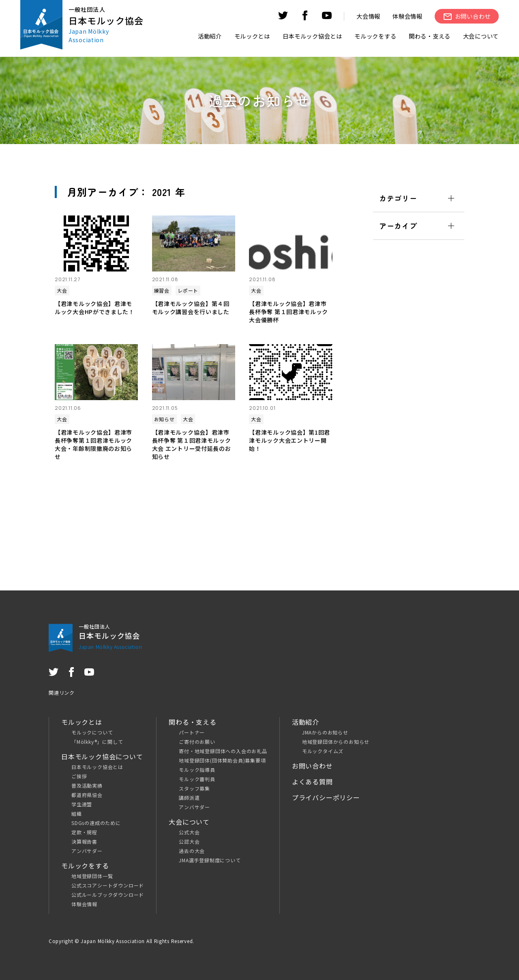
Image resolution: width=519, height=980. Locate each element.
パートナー (192, 732)
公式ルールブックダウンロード (108, 895)
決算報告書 (84, 841)
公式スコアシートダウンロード (108, 885)
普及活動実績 (87, 785)
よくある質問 (312, 782)
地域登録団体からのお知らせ (336, 742)
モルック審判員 (197, 779)
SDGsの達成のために (96, 823)
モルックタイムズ (323, 751)
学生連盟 (82, 804)
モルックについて (92, 732)
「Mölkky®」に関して (97, 742)
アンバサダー (87, 851)
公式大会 (189, 832)
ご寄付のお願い (197, 742)
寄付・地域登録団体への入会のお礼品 (223, 751)
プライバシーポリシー (326, 797)
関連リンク (62, 692)
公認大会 (189, 841)
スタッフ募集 (194, 788)
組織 (77, 813)
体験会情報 (407, 16)
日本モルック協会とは (97, 767)
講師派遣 (189, 798)
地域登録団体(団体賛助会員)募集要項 (222, 760)
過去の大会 (192, 851)
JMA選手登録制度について (210, 860)
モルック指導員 (197, 770)
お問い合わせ (312, 766)
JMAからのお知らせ (325, 732)
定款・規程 (84, 832)
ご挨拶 (79, 776)
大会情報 (368, 16)
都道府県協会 (87, 795)
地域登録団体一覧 (92, 876)
